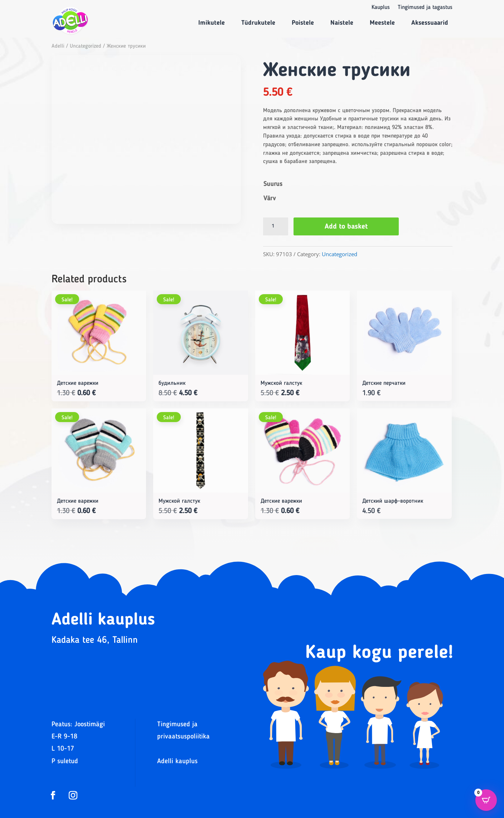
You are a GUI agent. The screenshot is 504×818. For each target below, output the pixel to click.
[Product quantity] (276, 226)
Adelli (58, 46)
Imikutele (212, 23)
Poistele (303, 23)
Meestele (382, 23)
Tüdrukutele (258, 23)
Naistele (342, 23)
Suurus (273, 184)
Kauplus (381, 8)
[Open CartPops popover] (486, 800)
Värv (270, 198)
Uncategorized (86, 46)
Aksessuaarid (430, 23)
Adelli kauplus (177, 762)
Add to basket (346, 227)
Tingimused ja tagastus (425, 8)
